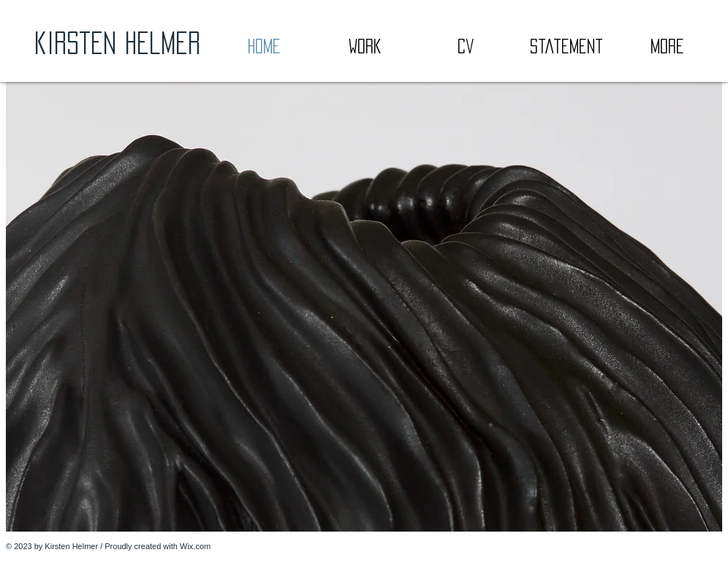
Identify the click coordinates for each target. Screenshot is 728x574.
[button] (364, 307)
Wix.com (195, 546)
